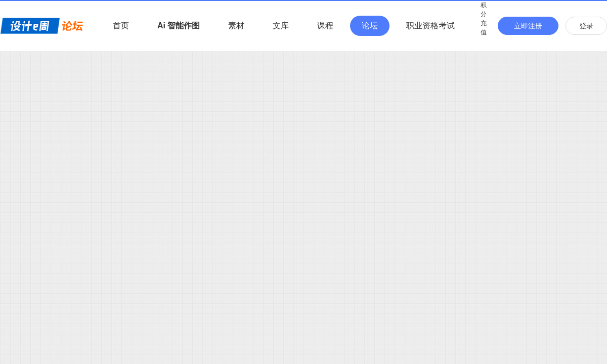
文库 (281, 26)
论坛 (370, 26)
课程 (325, 26)
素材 (236, 26)
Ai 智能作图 (179, 26)
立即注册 (528, 26)
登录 (586, 26)
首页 (121, 26)
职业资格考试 (430, 26)
